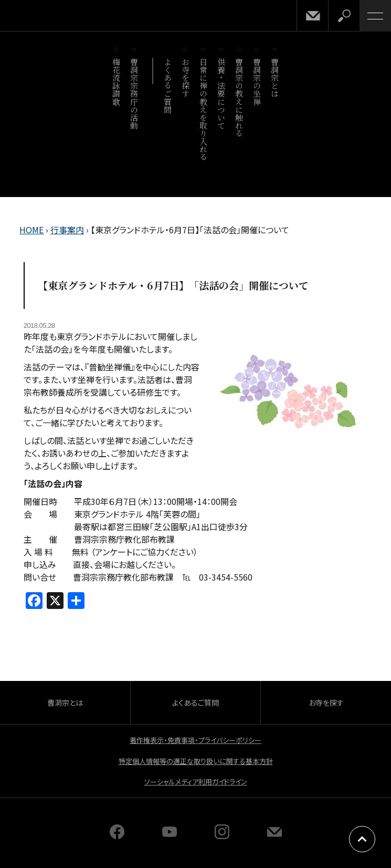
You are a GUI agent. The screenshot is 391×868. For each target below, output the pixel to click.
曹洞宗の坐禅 (257, 82)
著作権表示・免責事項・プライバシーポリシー (195, 740)
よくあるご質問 (168, 86)
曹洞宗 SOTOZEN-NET (31, 17)
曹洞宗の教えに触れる (240, 97)
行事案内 (67, 230)
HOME (31, 230)
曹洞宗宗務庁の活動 (135, 94)
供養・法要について (222, 94)
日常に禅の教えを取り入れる (204, 109)
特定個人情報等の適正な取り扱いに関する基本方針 (196, 761)
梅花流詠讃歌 (117, 82)
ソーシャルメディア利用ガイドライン (196, 782)
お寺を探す (186, 78)
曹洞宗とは (275, 78)
